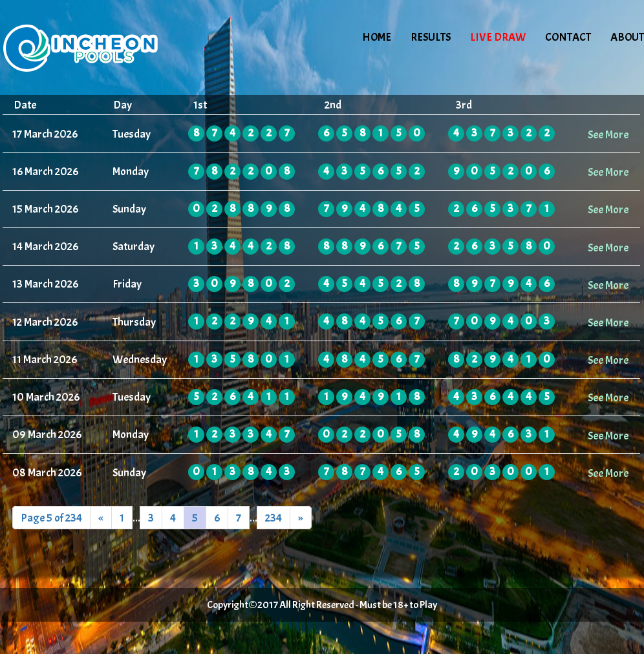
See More (608, 134)
